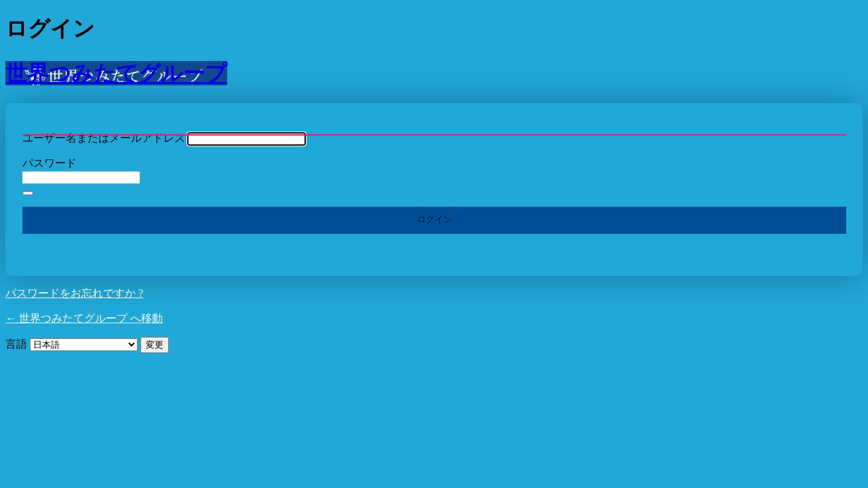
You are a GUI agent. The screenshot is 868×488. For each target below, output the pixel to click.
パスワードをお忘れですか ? (74, 293)
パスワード (50, 163)
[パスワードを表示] (28, 193)
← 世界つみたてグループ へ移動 (84, 318)
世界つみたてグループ (116, 73)
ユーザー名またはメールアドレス (104, 138)
